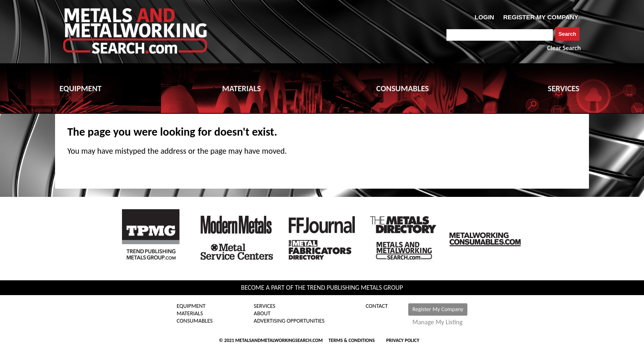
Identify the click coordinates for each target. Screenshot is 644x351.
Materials (190, 314)
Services (265, 306)
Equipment (191, 306)
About (262, 314)
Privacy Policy (403, 340)
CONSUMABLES (402, 88)
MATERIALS (241, 88)
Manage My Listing (437, 322)
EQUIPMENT (80, 88)
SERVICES (564, 88)
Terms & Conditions (352, 340)
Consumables (195, 321)
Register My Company (438, 309)
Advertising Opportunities (289, 321)
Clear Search (564, 48)
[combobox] (500, 35)
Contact (377, 306)
